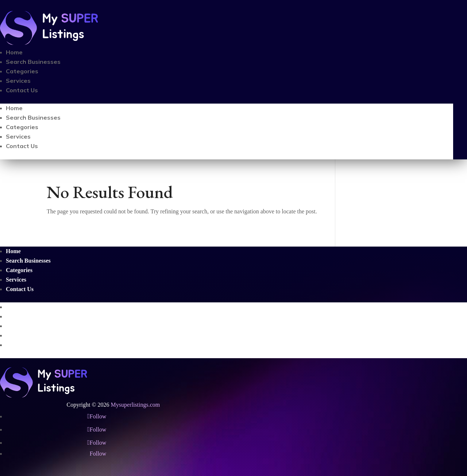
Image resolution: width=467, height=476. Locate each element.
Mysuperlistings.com (136, 405)
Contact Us (22, 90)
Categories (22, 71)
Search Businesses (33, 62)
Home (14, 52)
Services (18, 81)
